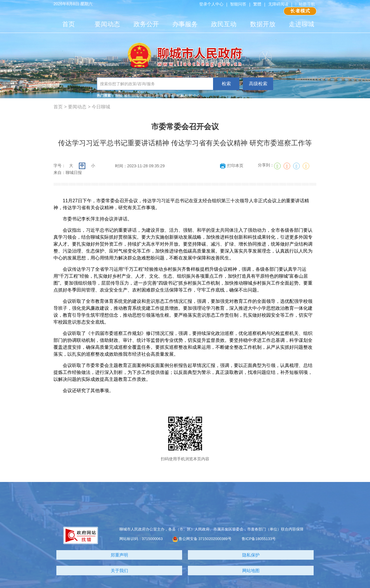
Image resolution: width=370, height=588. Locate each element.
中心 (197, 96)
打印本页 (231, 166)
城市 (127, 96)
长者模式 (300, 11)
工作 (155, 96)
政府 (164, 96)
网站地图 (251, 571)
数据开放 (263, 24)
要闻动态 (107, 24)
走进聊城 (301, 24)
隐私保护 (251, 555)
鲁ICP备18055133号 (259, 539)
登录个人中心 (211, 4)
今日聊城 (101, 107)
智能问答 (238, 4)
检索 (226, 84)
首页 (69, 24)
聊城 (119, 96)
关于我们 (119, 571)
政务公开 (146, 24)
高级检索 (258, 84)
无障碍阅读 (278, 4)
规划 (147, 96)
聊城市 (137, 96)
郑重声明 (119, 555)
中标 (172, 96)
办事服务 (185, 24)
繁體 (257, 4)
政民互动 (224, 24)
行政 (180, 96)
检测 (188, 96)
